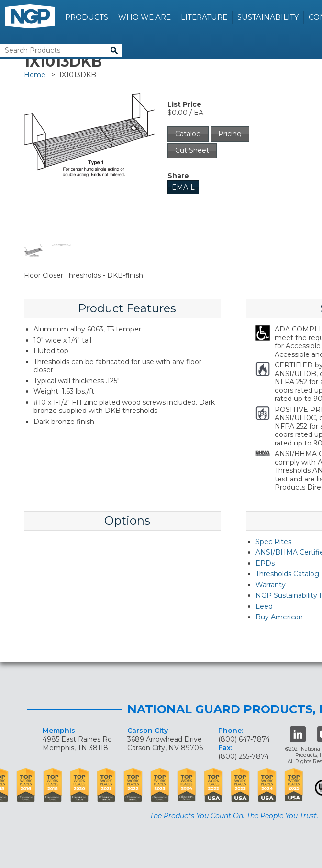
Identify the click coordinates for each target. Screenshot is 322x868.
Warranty (271, 585)
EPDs (265, 563)
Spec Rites (273, 542)
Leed (264, 606)
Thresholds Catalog (287, 574)
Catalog (188, 134)
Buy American (279, 617)
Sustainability (268, 17)
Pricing (230, 134)
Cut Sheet (192, 150)
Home (35, 75)
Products (87, 17)
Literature (204, 17)
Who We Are (144, 17)
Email (183, 187)
